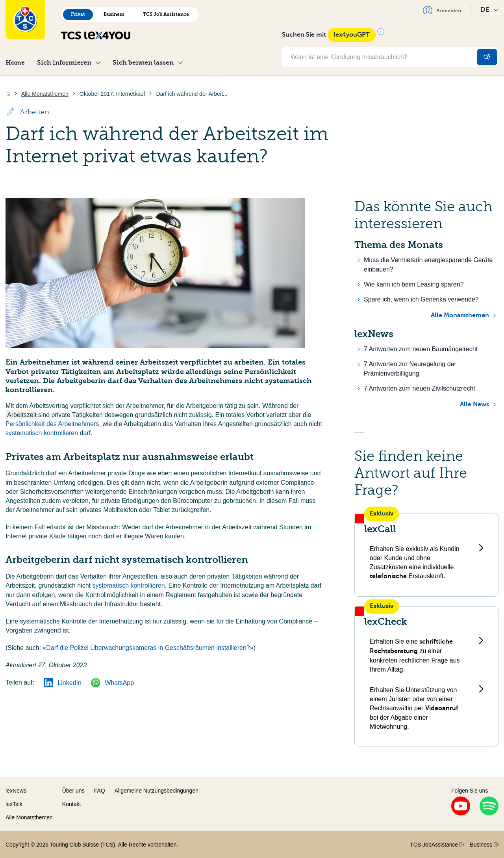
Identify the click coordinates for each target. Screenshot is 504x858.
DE (489, 10)
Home (15, 62)
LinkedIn (63, 683)
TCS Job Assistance (166, 14)
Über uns (73, 791)
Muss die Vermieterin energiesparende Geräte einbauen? (428, 265)
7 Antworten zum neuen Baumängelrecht (421, 349)
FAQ (100, 791)
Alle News (474, 404)
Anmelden (442, 10)
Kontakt (71, 804)
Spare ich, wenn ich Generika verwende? (421, 299)
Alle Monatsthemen (460, 315)
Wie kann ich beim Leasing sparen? (414, 284)
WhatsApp (112, 683)
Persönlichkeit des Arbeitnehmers (52, 424)
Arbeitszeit (22, 415)
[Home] (8, 94)
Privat (78, 14)
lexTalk (14, 804)
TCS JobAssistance (437, 845)
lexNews (16, 791)
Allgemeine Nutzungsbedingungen (157, 791)
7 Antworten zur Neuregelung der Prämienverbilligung (410, 369)
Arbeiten (27, 112)
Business (114, 14)
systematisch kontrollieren (42, 433)
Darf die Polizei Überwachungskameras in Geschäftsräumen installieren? (148, 648)
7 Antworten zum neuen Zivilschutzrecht (420, 388)
